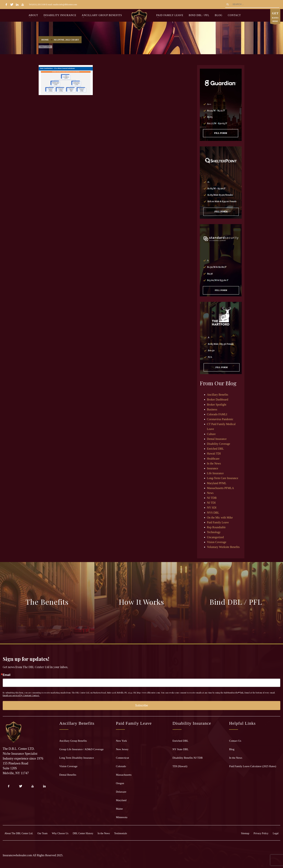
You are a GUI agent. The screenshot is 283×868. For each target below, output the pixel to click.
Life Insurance (215, 473)
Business (212, 409)
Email (7, 675)
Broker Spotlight (217, 405)
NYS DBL (213, 513)
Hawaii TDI (214, 454)
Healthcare (213, 459)
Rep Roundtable (216, 527)
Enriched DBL (215, 449)
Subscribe (141, 705)
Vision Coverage (217, 542)
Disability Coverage (219, 444)
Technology (214, 532)
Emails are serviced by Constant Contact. (21, 695)
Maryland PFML (217, 483)
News (210, 493)
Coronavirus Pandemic (220, 419)
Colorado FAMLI (217, 414)
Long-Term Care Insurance (223, 478)
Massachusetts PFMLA (221, 488)
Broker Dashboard (218, 399)
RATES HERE (275, 17)
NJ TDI (211, 503)
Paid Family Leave (218, 522)
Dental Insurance (217, 439)
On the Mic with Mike (220, 517)
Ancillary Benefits (218, 395)
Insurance (213, 468)
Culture (211, 434)
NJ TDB (212, 498)
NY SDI (212, 508)
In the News (214, 463)
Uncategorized (215, 537)
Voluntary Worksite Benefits (223, 547)
